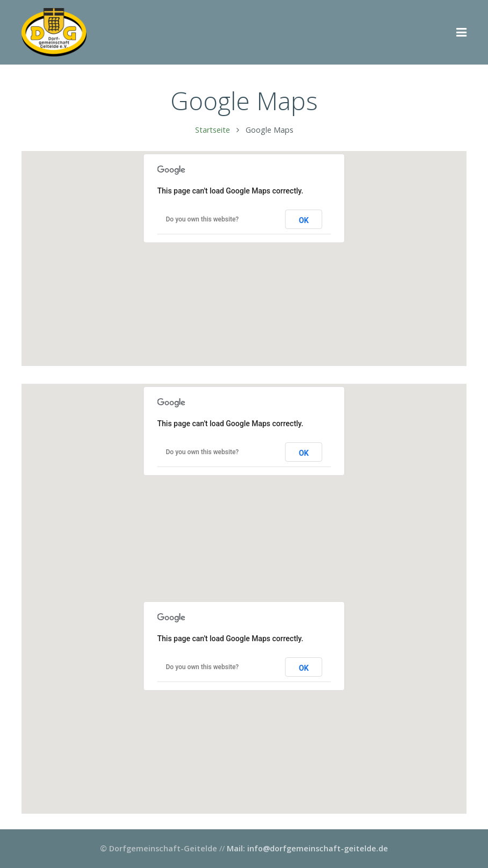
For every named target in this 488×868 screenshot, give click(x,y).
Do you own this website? (203, 222)
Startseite (213, 132)
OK (304, 223)
